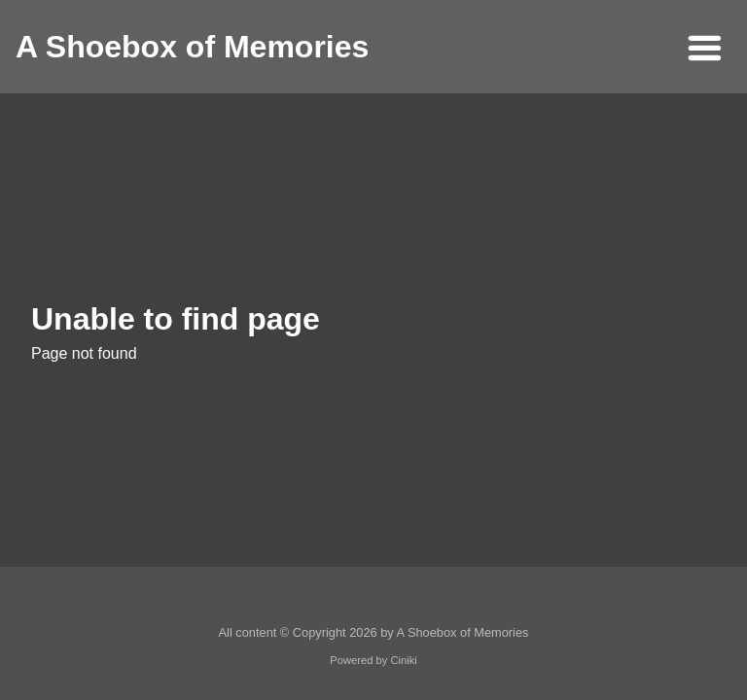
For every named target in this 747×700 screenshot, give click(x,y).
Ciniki (403, 660)
